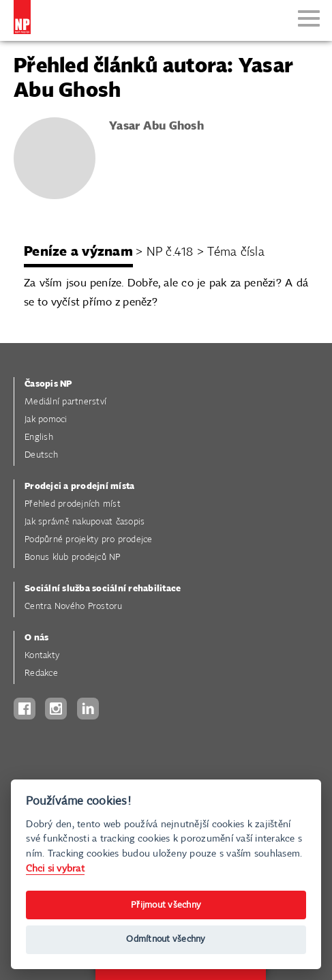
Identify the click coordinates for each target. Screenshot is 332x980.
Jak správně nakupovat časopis (85, 522)
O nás (36, 638)
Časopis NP (48, 384)
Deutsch (41, 455)
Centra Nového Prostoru (74, 607)
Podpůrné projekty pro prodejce (89, 540)
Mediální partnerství (65, 402)
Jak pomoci (46, 420)
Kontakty (42, 656)
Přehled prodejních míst (73, 504)
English (39, 437)
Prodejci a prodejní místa (79, 487)
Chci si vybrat (55, 868)
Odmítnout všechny (166, 939)
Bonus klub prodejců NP (73, 558)
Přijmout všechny (166, 905)
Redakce (41, 673)
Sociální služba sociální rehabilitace (103, 589)
